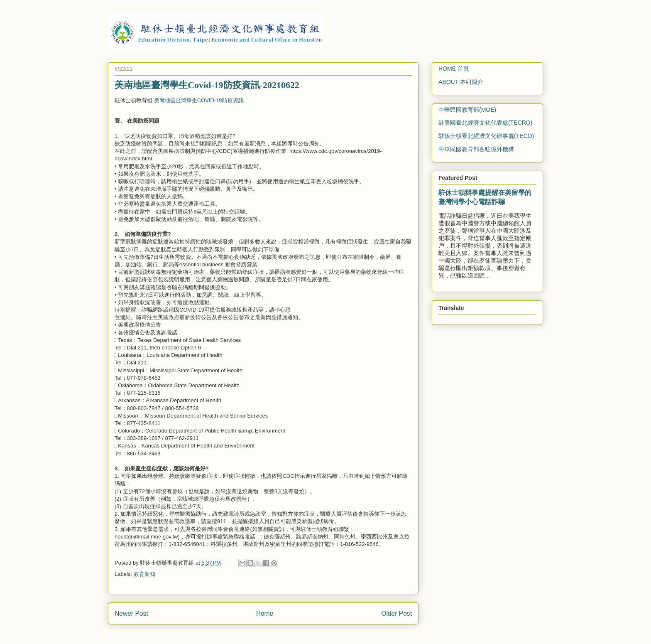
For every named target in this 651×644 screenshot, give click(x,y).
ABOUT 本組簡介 (461, 82)
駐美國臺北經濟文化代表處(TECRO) (485, 123)
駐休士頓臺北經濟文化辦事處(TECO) (486, 136)
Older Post (396, 613)
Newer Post (131, 613)
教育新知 (144, 574)
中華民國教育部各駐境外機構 (476, 149)
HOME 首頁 (454, 69)
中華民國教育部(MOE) (467, 110)
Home (265, 613)
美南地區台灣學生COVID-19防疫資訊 (199, 100)
